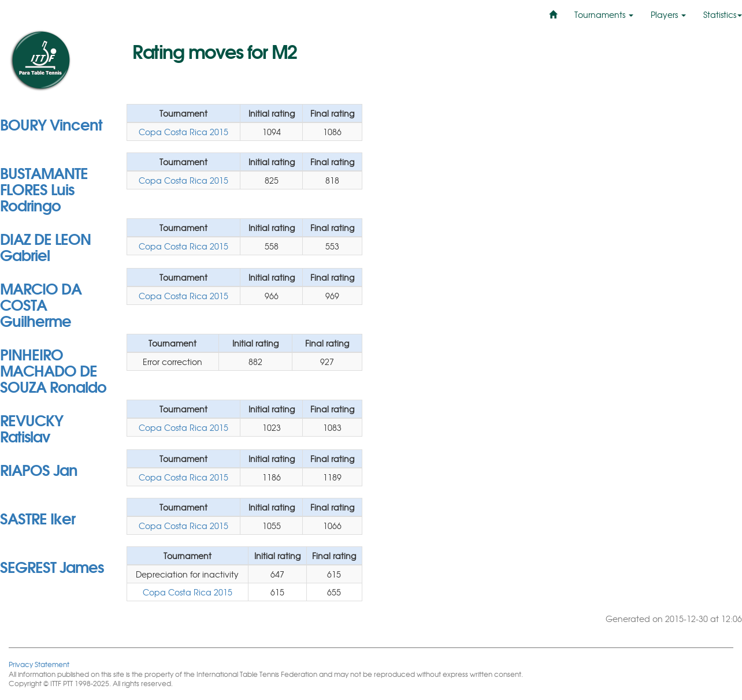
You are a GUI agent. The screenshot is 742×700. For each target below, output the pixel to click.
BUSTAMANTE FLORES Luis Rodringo (44, 188)
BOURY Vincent (51, 124)
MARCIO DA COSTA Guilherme (41, 304)
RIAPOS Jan (39, 469)
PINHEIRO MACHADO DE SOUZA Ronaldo (53, 370)
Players (668, 14)
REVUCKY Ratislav (31, 427)
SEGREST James (52, 566)
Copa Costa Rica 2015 (183, 132)
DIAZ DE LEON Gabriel (45, 246)
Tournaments (604, 14)
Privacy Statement (39, 664)
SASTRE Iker (38, 517)
